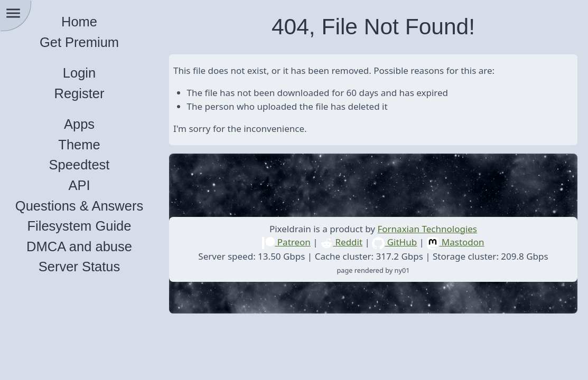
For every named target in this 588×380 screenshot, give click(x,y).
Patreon (286, 242)
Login (79, 73)
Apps (79, 124)
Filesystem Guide (80, 226)
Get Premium (79, 42)
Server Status (79, 267)
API (79, 185)
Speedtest (80, 165)
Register (80, 93)
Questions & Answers (79, 206)
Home (79, 22)
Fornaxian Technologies (427, 229)
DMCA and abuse (79, 246)
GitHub (394, 242)
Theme (79, 145)
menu (13, 13)
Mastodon (455, 242)
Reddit (341, 242)
